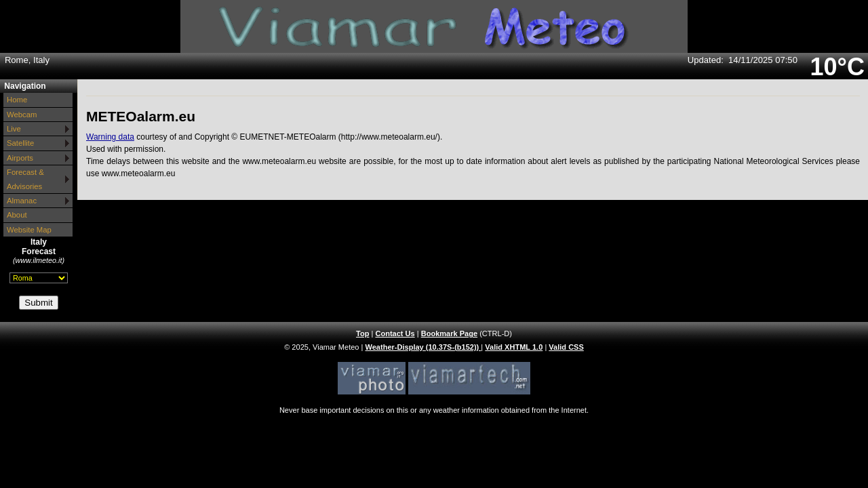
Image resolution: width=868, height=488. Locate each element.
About (17, 215)
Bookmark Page (449, 333)
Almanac (22, 201)
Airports (20, 158)
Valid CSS (566, 347)
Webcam (22, 115)
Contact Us (395, 333)
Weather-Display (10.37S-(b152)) (423, 347)
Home (17, 100)
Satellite (20, 143)
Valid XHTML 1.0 (514, 347)
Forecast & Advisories (25, 179)
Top (362, 333)
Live (14, 129)
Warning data (110, 137)
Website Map (29, 230)
